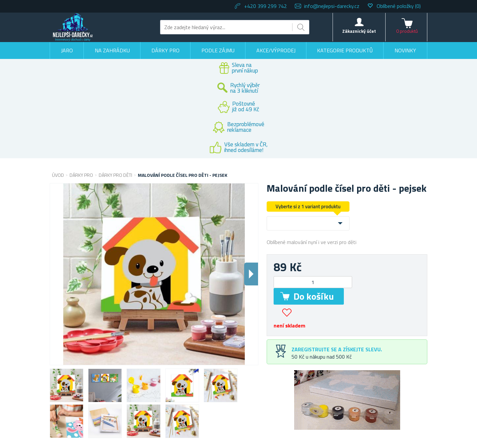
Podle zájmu (218, 50)
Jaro (67, 50)
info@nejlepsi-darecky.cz (332, 6)
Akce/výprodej (276, 50)
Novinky (405, 50)
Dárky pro (165, 50)
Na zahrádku (112, 50)
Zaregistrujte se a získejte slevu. (337, 349)
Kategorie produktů (345, 50)
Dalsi (251, 274)
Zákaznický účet (359, 31)
